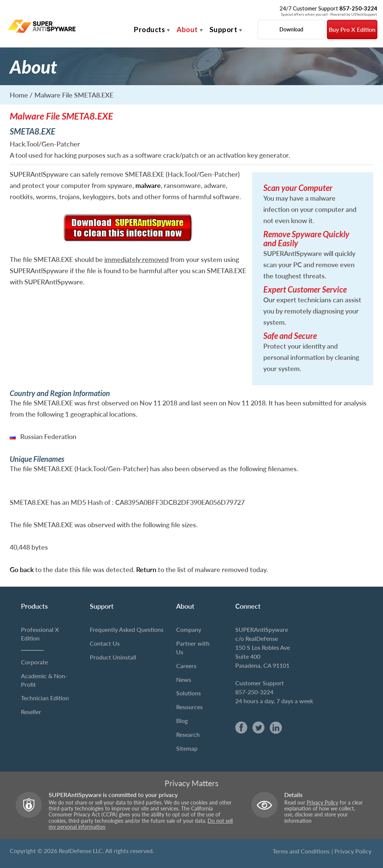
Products (149, 29)
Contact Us (105, 643)
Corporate (34, 662)
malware (148, 185)
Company (189, 629)
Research (188, 734)
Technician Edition (45, 698)
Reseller (31, 712)
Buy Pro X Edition (352, 29)
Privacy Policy (322, 803)
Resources (189, 707)
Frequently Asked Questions (127, 629)
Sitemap (187, 748)
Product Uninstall (113, 657)
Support (223, 29)
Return (146, 569)
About (187, 29)
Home (19, 95)
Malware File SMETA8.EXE (74, 95)
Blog (182, 721)
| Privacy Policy (351, 851)
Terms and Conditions (301, 851)
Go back (22, 569)
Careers (186, 666)
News (184, 679)
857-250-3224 (254, 692)
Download (291, 29)
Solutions (189, 693)
